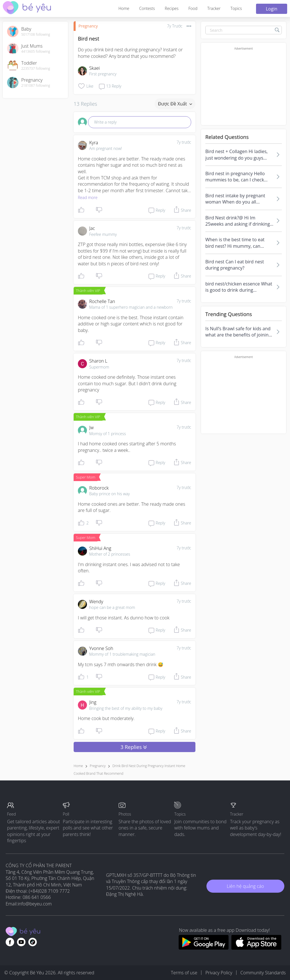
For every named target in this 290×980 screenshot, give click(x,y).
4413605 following (36, 52)
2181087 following (36, 86)
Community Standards (263, 973)
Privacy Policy (219, 973)
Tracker (214, 8)
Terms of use (184, 973)
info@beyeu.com (35, 904)
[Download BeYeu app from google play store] (203, 948)
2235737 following (36, 69)
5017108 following (36, 35)
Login (272, 9)
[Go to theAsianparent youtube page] (21, 942)
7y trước (184, 142)
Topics (236, 8)
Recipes (172, 8)
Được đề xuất (175, 104)
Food (193, 8)
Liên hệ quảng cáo (245, 886)
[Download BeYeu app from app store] (256, 948)
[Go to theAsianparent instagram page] (33, 942)
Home (124, 8)
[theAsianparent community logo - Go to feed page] (27, 8)
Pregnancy (88, 26)
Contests (147, 8)
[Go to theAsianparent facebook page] (10, 942)
